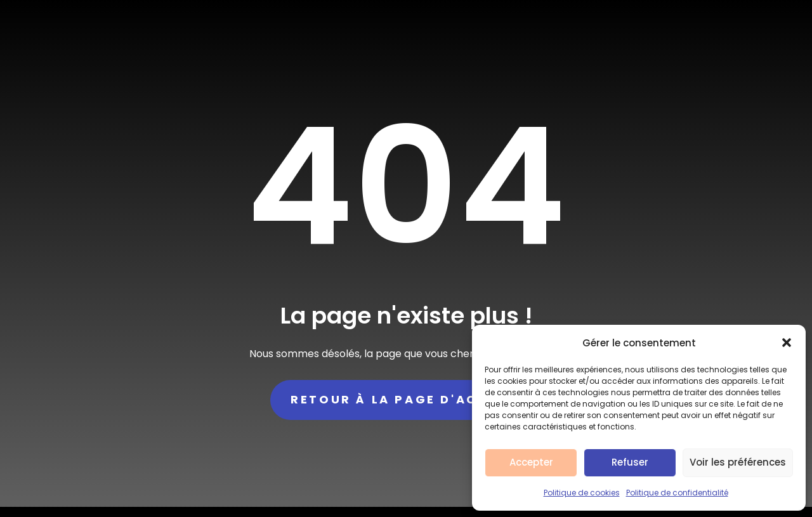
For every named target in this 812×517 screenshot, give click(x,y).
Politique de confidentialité (677, 493)
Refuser (630, 462)
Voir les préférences (738, 462)
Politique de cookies (582, 493)
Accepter (531, 462)
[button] (787, 343)
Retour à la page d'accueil (406, 399)
